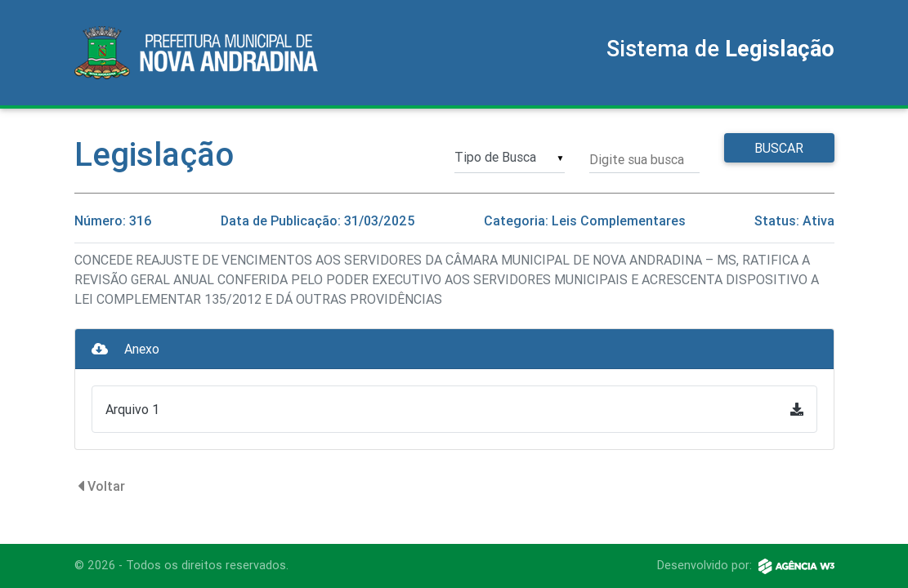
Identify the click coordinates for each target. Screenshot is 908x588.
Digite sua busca (637, 159)
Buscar (779, 148)
